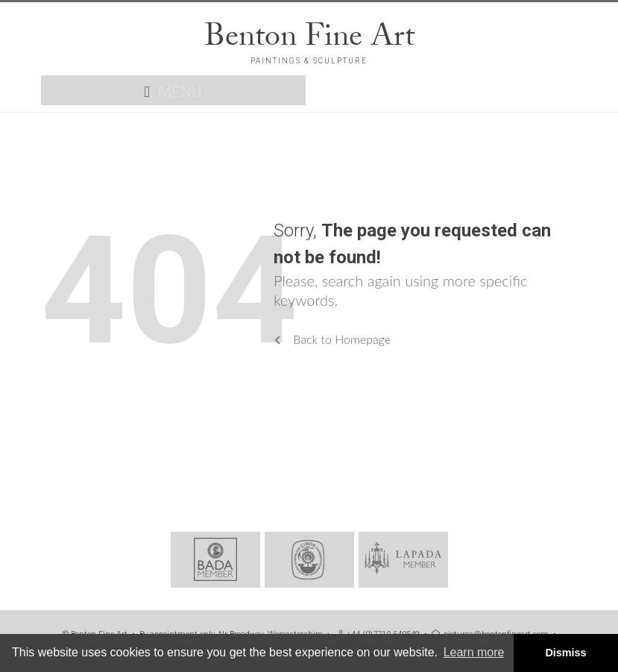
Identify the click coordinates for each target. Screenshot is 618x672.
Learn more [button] (474, 652)
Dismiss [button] (565, 653)
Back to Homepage (332, 339)
